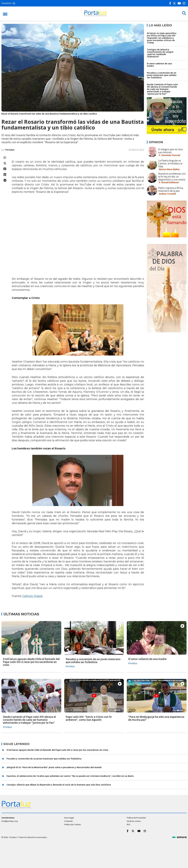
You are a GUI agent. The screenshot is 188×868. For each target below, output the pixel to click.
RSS (129, 824)
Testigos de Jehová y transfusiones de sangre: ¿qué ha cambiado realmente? (160, 53)
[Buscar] (184, 14)
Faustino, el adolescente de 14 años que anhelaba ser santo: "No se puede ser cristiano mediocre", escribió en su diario (70, 776)
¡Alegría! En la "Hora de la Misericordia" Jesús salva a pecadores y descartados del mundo (54, 767)
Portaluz (10, 150)
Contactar (69, 821)
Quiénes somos (134, 821)
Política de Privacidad (136, 817)
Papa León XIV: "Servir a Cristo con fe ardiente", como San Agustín (89, 718)
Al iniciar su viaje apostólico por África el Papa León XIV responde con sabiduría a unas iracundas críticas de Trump (162, 38)
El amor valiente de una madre (159, 65)
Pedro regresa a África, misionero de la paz (171, 189)
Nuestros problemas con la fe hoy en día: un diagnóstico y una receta (172, 177)
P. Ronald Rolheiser (169, 182)
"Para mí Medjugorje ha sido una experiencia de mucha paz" (156, 718)
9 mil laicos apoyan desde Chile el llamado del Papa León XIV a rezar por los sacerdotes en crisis (31, 662)
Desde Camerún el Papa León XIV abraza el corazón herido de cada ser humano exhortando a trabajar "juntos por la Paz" (162, 89)
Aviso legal (69, 817)
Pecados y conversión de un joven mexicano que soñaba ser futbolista (162, 75)
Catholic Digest (32, 596)
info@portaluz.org (10, 821)
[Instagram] (185, 3)
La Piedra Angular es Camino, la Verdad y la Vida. (170, 163)
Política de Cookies (73, 824)
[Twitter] (175, 3)
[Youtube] (180, 3)
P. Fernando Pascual (169, 155)
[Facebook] (171, 3)
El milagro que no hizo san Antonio (170, 151)
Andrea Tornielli (167, 194)
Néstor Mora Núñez (169, 169)
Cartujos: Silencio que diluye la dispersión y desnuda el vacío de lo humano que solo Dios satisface (59, 784)
